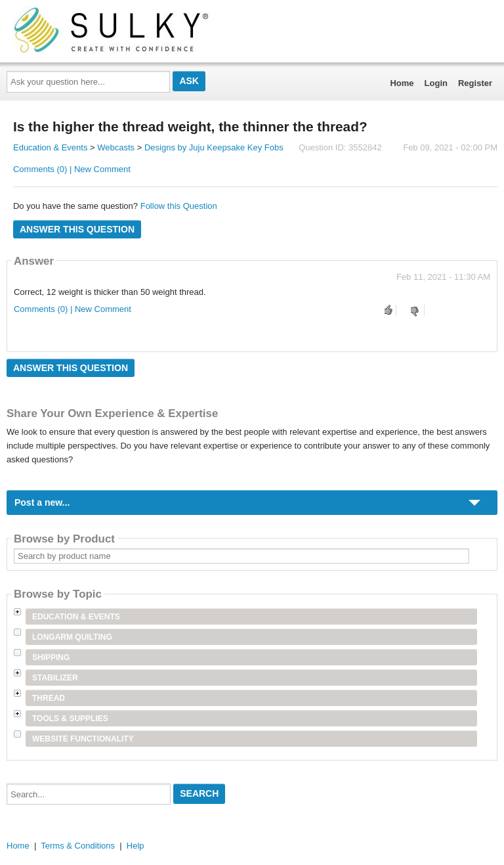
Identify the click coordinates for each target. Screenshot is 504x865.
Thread (49, 698)
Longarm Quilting (72, 637)
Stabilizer (55, 678)
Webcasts (116, 147)
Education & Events (50, 147)
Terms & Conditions (78, 846)
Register (475, 83)
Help (136, 846)
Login (436, 83)
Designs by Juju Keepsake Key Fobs (214, 147)
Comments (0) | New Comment (72, 169)
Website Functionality (83, 739)
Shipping (51, 657)
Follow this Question (179, 206)
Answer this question (77, 229)
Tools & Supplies (70, 719)
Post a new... (42, 502)
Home (402, 83)
